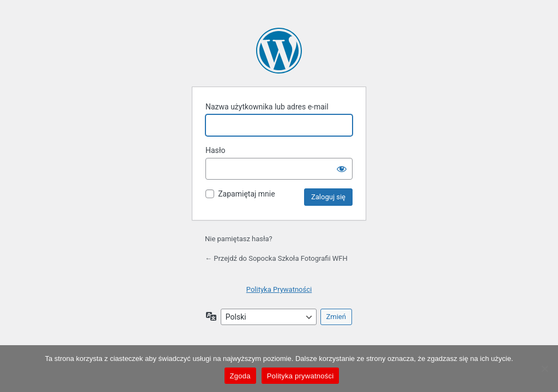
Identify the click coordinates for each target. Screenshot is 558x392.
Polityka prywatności (301, 376)
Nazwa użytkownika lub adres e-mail (267, 107)
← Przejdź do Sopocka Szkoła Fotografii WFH (276, 258)
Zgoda (240, 376)
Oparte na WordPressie (279, 51)
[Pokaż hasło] (342, 169)
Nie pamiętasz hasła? (239, 239)
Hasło (216, 150)
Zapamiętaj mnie (246, 194)
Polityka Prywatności (279, 289)
